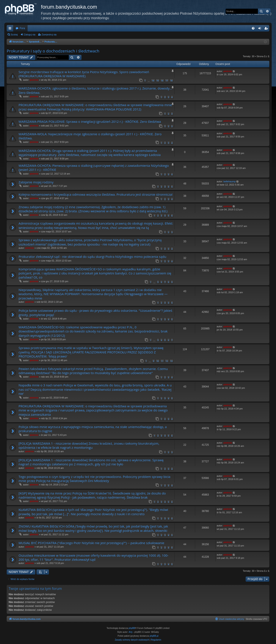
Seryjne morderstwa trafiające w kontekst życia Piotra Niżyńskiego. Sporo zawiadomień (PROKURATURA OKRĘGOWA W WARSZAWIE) (84, 74)
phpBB (132, 628)
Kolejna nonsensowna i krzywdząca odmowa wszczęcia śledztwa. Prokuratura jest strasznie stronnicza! (96, 194)
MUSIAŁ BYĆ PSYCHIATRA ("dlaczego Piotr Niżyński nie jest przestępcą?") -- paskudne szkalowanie (91, 543)
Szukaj (14, 35)
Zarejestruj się (49, 35)
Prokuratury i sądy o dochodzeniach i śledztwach (53, 51)
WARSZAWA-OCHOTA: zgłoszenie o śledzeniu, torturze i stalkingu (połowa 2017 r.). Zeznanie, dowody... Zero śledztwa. (95, 90)
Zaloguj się (30, 35)
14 (153, 81)
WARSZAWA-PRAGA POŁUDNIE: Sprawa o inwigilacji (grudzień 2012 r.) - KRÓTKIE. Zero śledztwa (90, 121)
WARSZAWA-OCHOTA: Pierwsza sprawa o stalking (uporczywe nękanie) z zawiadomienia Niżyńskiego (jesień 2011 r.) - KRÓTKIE (94, 168)
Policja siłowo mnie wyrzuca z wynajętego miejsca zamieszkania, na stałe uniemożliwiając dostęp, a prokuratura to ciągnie (93, 429)
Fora (22, 28)
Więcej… (11, 29)
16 (162, 81)
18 (171, 81)
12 (167, 361)
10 (158, 361)
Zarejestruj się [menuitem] (267, 29)
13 (171, 361)
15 (158, 81)
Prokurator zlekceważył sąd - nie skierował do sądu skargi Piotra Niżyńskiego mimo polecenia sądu (92, 257)
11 (162, 361)
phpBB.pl (154, 636)
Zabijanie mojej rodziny (36, 182)
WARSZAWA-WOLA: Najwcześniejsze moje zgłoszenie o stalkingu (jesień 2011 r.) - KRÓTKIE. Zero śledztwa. (90, 136)
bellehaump (230, 181)
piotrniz (34, 80)
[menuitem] (253, 28)
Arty (131, 632)
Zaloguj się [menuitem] (261, 29)
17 (167, 81)
